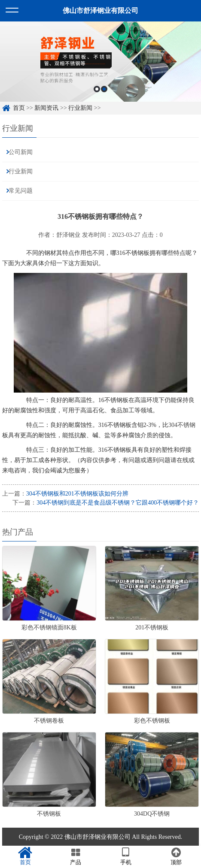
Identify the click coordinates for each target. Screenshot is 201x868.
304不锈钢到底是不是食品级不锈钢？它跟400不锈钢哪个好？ (118, 503)
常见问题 (21, 191)
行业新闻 (80, 108)
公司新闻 (21, 152)
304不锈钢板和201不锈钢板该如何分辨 (77, 494)
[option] (100, 62)
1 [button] (97, 89)
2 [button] (104, 89)
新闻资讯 (46, 108)
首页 (19, 108)
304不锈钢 (182, 425)
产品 (75, 856)
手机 (126, 856)
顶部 (176, 856)
